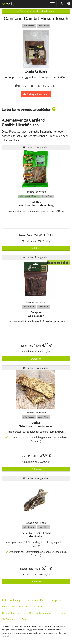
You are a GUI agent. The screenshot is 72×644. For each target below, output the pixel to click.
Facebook (62, 613)
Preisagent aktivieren (36, 94)
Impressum (38, 607)
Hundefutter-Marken (37, 600)
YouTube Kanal (10, 620)
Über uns (24, 607)
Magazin (56, 600)
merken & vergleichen (44, 86)
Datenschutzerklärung (14, 613)
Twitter (25, 620)
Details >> (36, 248)
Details (20, 86)
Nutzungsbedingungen (41, 613)
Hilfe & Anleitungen (13, 600)
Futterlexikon (9, 607)
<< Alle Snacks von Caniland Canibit (36, 11)
